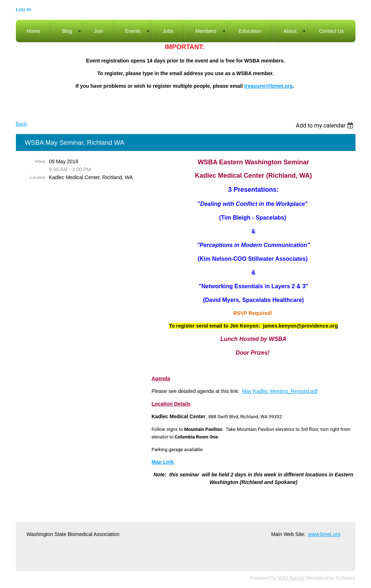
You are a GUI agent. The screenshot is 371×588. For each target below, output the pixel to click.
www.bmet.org (324, 534)
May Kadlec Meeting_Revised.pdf (280, 391)
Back (21, 124)
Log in (24, 10)
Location (38, 177)
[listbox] (326, 126)
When (40, 161)
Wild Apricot (292, 578)
